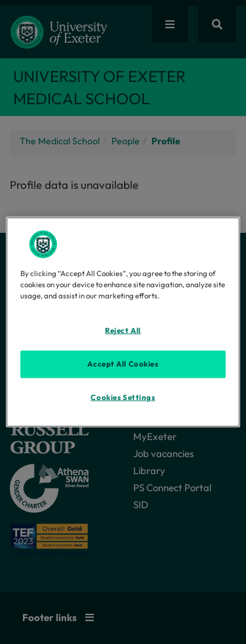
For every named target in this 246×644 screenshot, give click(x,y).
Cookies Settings (123, 397)
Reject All (123, 331)
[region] (123, 322)
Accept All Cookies (123, 364)
